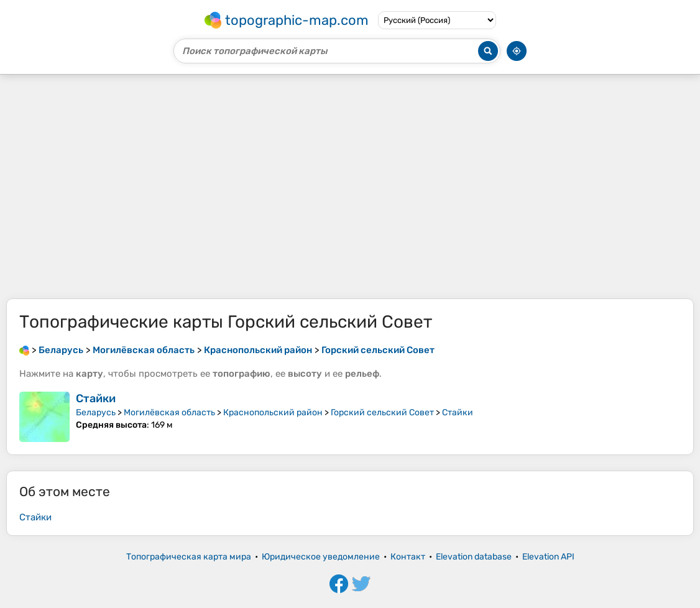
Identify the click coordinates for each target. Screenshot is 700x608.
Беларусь (96, 412)
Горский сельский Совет (382, 412)
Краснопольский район (273, 412)
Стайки (96, 398)
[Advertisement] (350, 187)
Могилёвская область (169, 412)
